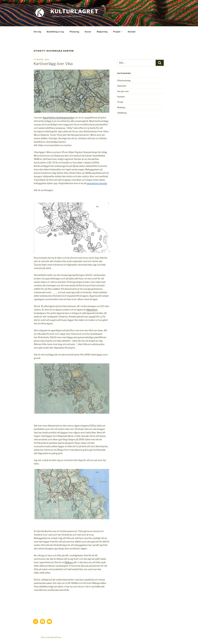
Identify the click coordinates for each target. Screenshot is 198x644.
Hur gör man (123, 91)
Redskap (121, 107)
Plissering (74, 32)
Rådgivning (102, 32)
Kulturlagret (75, 11)
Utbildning (122, 113)
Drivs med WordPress (51, 637)
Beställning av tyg (55, 32)
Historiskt (122, 86)
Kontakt (132, 32)
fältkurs (69, 562)
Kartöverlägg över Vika (53, 64)
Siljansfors (92, 310)
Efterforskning (124, 80)
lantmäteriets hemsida (97, 183)
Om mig (37, 32)
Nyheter (121, 97)
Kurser (88, 32)
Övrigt (120, 102)
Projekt (118, 32)
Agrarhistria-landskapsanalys (58, 118)
